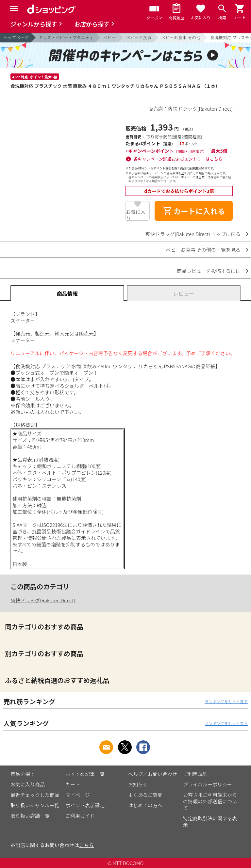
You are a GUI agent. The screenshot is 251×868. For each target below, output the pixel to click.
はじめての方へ (145, 805)
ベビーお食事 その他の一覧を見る (203, 250)
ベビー (110, 37)
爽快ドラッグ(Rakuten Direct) (43, 600)
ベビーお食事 (139, 37)
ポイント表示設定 (85, 805)
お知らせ (138, 784)
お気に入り (136, 214)
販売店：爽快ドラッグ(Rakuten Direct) (191, 109)
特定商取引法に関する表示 (210, 821)
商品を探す (23, 774)
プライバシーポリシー (208, 784)
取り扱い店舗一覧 (30, 816)
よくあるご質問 (145, 795)
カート (73, 784)
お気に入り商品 (28, 784)
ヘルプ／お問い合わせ (153, 774)
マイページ (78, 795)
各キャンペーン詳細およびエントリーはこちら (178, 159)
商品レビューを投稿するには (209, 271)
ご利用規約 (195, 774)
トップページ (16, 37)
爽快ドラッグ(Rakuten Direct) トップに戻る (193, 234)
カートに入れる (194, 211)
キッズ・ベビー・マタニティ (66, 37)
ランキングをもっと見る (226, 701)
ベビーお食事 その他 (181, 37)
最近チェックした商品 (35, 795)
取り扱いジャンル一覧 (35, 805)
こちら (86, 845)
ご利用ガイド (80, 816)
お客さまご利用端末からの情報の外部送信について (210, 801)
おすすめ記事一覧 (85, 774)
